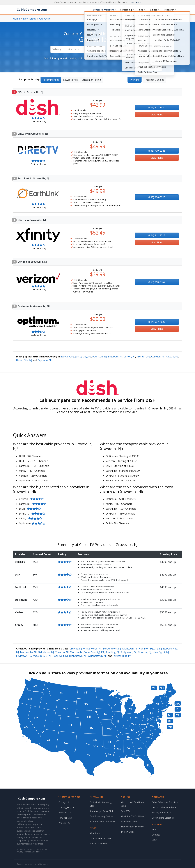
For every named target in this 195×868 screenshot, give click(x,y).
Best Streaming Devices (101, 816)
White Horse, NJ (92, 649)
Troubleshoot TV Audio (132, 827)
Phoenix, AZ (64, 823)
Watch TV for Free (99, 844)
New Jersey (30, 19)
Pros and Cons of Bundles (102, 821)
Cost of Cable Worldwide (164, 807)
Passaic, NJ (172, 357)
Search (124, 49)
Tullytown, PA (129, 652)
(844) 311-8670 (157, 108)
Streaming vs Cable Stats (102, 811)
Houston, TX (65, 813)
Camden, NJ (158, 357)
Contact (156, 835)
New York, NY (65, 818)
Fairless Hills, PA (122, 656)
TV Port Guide (128, 832)
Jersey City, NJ (83, 357)
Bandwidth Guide (129, 821)
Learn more (135, 2)
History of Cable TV (161, 813)
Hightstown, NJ (78, 656)
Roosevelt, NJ (60, 656)
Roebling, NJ (113, 652)
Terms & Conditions (33, 852)
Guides (154, 10)
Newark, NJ (68, 357)
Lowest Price (70, 80)
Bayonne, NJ (45, 360)
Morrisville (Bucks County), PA (87, 652)
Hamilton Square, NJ (150, 649)
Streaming (127, 10)
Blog (142, 10)
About (155, 829)
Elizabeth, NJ (115, 357)
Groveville (45, 19)
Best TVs (125, 811)
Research (170, 10)
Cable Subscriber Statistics (165, 802)
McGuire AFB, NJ (42, 656)
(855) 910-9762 (157, 282)
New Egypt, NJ (161, 652)
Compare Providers (104, 10)
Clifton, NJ (129, 357)
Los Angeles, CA (66, 807)
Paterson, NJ (100, 357)
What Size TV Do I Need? (133, 816)
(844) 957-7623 (157, 322)
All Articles (95, 833)
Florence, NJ (145, 652)
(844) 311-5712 (157, 235)
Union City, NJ (24, 360)
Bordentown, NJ (112, 649)
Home (16, 19)
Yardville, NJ (75, 649)
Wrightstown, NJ (97, 656)
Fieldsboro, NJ (46, 652)
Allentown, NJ (130, 649)
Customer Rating (91, 80)
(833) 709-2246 (157, 151)
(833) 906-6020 (157, 197)
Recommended (51, 80)
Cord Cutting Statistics (163, 818)
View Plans (157, 115)
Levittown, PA (24, 656)
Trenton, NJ (143, 357)
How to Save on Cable (101, 838)
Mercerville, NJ (28, 652)
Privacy (20, 852)
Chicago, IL (64, 802)
